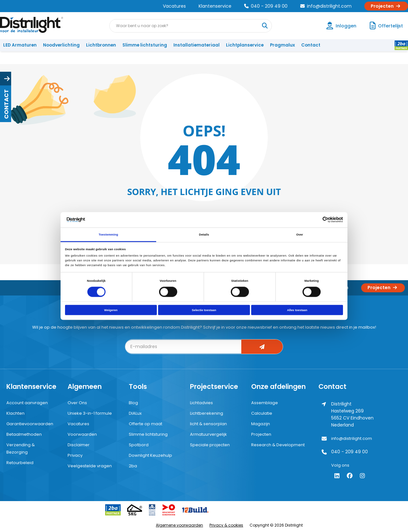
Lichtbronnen (101, 45)
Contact (311, 45)
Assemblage (265, 403)
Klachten (15, 413)
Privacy (75, 455)
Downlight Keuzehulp (150, 455)
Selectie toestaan (204, 310)
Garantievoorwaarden (30, 424)
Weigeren (111, 310)
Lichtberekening (207, 413)
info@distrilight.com (326, 6)
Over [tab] (300, 234)
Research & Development (278, 445)
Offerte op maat (146, 424)
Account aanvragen (27, 403)
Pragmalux (282, 45)
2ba (133, 466)
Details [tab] (204, 234)
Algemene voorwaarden (179, 525)
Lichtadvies (201, 403)
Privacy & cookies (226, 525)
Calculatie (262, 413)
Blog (133, 403)
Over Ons (77, 403)
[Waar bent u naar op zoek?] (265, 26)
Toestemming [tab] (108, 234)
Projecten (386, 6)
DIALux (135, 413)
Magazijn (261, 424)
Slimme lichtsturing (145, 45)
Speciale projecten (210, 445)
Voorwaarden (82, 434)
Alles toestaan (297, 310)
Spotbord (139, 445)
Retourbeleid (20, 463)
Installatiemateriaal (197, 45)
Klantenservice (215, 6)
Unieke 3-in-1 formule (90, 413)
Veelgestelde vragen (90, 466)
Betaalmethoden (24, 434)
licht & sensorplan (208, 424)
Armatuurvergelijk (208, 434)
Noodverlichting (61, 45)
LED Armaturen (20, 45)
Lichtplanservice (245, 45)
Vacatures (174, 6)
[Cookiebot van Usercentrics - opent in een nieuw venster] (315, 220)
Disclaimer (79, 445)
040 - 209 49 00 (266, 6)
